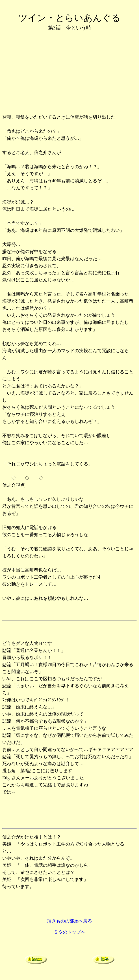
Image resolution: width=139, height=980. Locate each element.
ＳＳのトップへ (69, 932)
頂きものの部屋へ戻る (69, 921)
